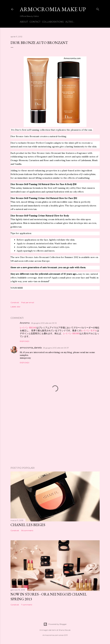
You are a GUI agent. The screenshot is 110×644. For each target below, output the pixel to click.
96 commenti (27, 530)
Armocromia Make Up (53, 9)
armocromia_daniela (31, 348)
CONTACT (35, 22)
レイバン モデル (89, 331)
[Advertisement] (55, 437)
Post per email (28, 302)
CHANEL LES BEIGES (28, 525)
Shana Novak (65, 630)
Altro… (70, 22)
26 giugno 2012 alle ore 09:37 (56, 348)
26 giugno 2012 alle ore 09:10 (44, 323)
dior (19, 307)
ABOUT (24, 22)
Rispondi (25, 341)
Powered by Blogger (55, 624)
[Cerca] (98, 9)
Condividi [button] (15, 302)
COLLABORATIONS (53, 22)
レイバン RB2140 (28, 328)
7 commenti (27, 605)
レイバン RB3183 (71, 333)
